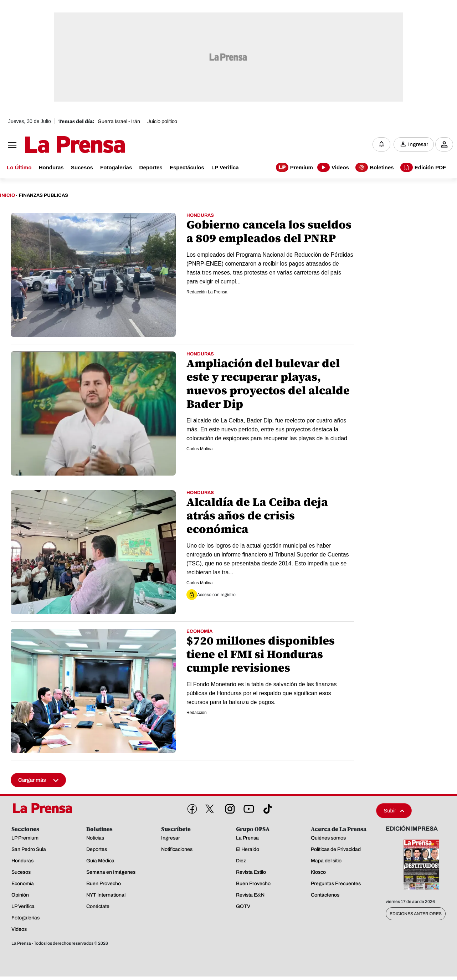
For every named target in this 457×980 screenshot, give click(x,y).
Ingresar (418, 144)
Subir (394, 810)
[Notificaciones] (381, 144)
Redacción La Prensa (207, 292)
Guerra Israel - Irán (119, 121)
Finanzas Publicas (43, 195)
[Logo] (57, 145)
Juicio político (162, 121)
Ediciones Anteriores (416, 914)
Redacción (197, 713)
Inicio (7, 195)
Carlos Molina (199, 449)
